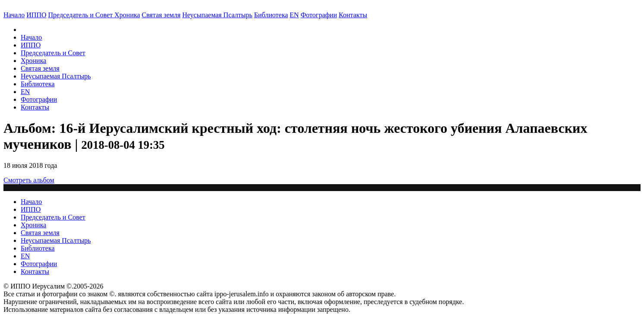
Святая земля (161, 15)
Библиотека (271, 15)
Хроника (127, 15)
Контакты (35, 107)
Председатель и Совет (82, 15)
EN (294, 15)
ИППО (36, 15)
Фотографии (39, 99)
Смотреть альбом (29, 180)
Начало (14, 15)
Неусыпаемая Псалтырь (217, 15)
